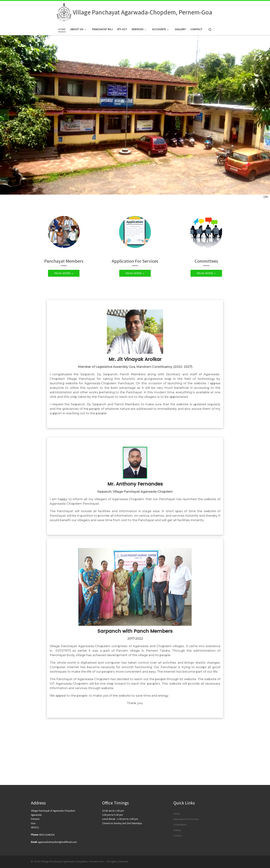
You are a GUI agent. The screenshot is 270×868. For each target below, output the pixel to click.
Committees (180, 785)
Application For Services (186, 779)
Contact (178, 796)
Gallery (177, 790)
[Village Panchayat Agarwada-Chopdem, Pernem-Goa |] (64, 12)
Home (177, 774)
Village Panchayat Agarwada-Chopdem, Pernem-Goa (72, 822)
